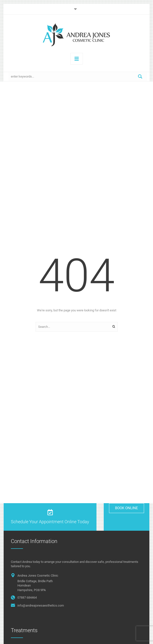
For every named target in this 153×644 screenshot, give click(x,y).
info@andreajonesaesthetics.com (41, 605)
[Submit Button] (140, 77)
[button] (76, 9)
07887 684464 (27, 597)
